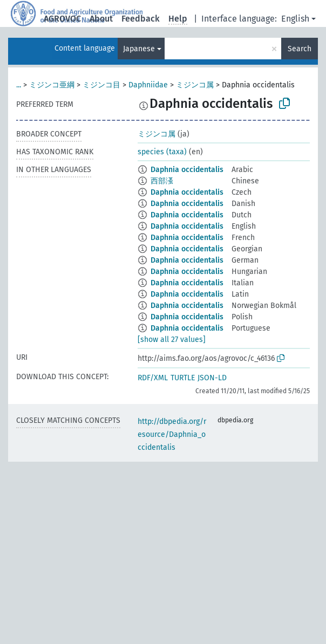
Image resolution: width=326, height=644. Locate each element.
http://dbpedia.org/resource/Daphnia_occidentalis (172, 434)
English (295, 19)
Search (300, 49)
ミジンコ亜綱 (52, 85)
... (19, 85)
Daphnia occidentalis (187, 170)
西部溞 (162, 181)
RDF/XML (153, 378)
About (101, 19)
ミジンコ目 (101, 85)
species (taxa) (162, 152)
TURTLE (183, 378)
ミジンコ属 (195, 85)
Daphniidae (148, 85)
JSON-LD (212, 378)
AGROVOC (62, 19)
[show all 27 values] (172, 340)
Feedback (141, 19)
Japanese (139, 49)
